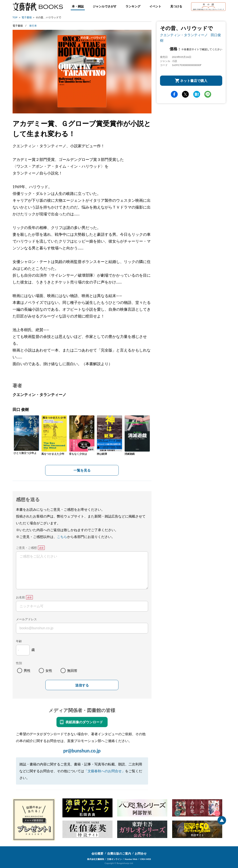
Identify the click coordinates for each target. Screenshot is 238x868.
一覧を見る (82, 470)
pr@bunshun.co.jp (82, 751)
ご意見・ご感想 (26, 548)
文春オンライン (114, 859)
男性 (27, 670)
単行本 (33, 26)
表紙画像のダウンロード (84, 722)
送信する (82, 685)
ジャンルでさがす (105, 6)
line (208, 94)
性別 (19, 663)
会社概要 (97, 853)
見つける (176, 6)
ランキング (133, 6)
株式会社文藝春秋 (96, 859)
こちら (62, 537)
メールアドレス (26, 619)
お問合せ (141, 853)
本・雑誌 (78, 6)
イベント (155, 6)
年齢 (19, 641)
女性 (49, 670)
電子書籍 (27, 17)
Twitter (185, 94)
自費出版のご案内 (119, 853)
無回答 (72, 670)
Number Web (131, 859)
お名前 (20, 597)
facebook (174, 94)
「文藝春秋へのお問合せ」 (105, 771)
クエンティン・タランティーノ (184, 35)
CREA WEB (146, 859)
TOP (15, 17)
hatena (197, 94)
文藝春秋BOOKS (38, 7)
